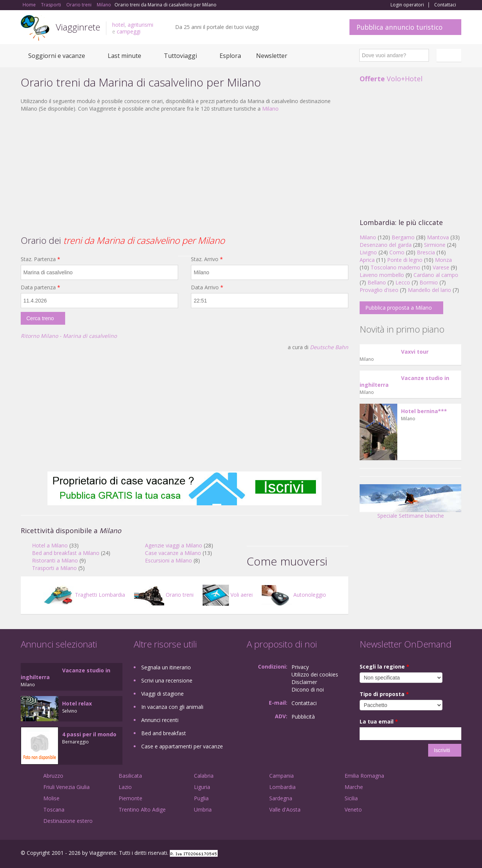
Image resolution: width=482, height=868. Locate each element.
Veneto (353, 809)
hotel (118, 25)
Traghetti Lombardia (84, 595)
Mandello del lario (429, 290)
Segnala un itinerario (166, 667)
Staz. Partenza (40, 259)
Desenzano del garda (386, 245)
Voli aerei (228, 595)
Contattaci (445, 5)
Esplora (230, 56)
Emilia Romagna (364, 776)
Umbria (203, 809)
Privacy (300, 667)
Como (397, 252)
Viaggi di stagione (162, 694)
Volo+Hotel (391, 79)
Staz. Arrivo (207, 259)
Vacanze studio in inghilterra (404, 381)
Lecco (403, 282)
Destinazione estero (68, 821)
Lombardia (282, 787)
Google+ (421, 854)
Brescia (426, 252)
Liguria (202, 787)
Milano (270, 109)
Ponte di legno (405, 260)
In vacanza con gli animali (172, 707)
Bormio (429, 282)
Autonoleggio (294, 595)
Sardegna (281, 798)
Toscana (54, 809)
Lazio (125, 787)
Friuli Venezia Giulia (66, 787)
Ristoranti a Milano (55, 560)
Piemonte (130, 798)
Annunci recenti (160, 720)
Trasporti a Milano (54, 568)
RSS (457, 854)
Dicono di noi (308, 689)
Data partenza (40, 287)
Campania (281, 776)
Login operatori (407, 5)
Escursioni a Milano (169, 560)
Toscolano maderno (395, 267)
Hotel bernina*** (424, 411)
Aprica (367, 260)
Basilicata (130, 776)
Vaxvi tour (415, 352)
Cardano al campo (436, 275)
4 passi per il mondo (89, 734)
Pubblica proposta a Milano (399, 308)
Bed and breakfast (164, 733)
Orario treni (164, 595)
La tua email (379, 721)
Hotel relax (77, 703)
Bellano (377, 282)
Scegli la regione (384, 667)
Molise (51, 798)
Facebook (405, 854)
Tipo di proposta (384, 694)
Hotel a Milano (50, 545)
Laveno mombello (382, 275)
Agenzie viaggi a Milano (174, 545)
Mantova (438, 237)
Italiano (450, 55)
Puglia (201, 798)
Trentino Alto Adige (142, 809)
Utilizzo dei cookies (315, 674)
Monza (443, 260)
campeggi (129, 31)
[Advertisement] (185, 173)
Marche (354, 787)
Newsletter (272, 56)
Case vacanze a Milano (173, 553)
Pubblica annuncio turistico (400, 27)
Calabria (204, 776)
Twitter (439, 854)
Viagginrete (78, 27)
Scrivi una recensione (167, 680)
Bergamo (403, 237)
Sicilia (351, 798)
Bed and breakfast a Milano (66, 553)
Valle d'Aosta (285, 809)
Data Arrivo (207, 287)
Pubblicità (303, 717)
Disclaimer (304, 682)
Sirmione (435, 245)
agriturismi (140, 25)
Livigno (368, 252)
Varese (441, 267)
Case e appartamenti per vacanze (182, 746)
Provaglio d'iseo (379, 290)
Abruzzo (53, 776)
